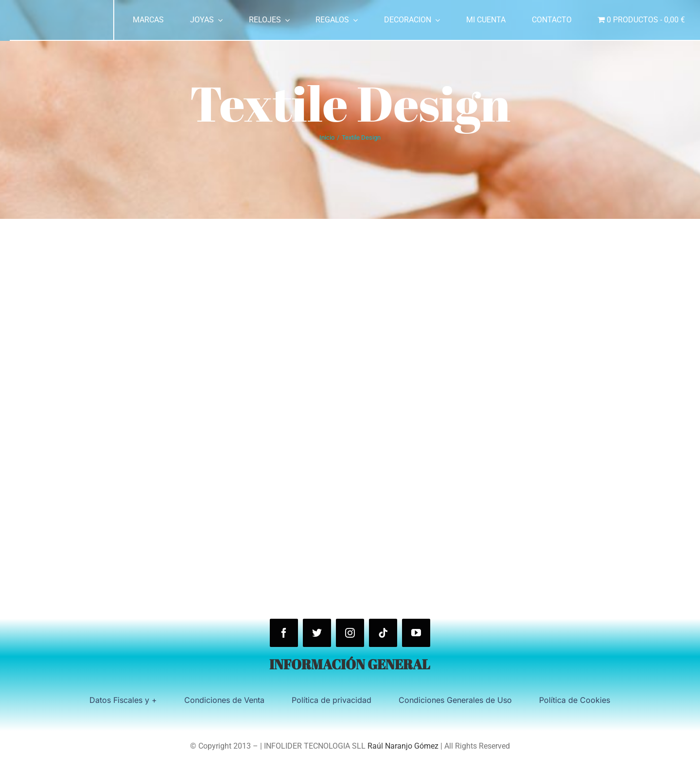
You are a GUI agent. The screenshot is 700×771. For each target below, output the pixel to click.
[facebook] (284, 633)
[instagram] (350, 633)
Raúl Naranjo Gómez (403, 746)
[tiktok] (383, 633)
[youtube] (416, 633)
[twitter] (317, 633)
